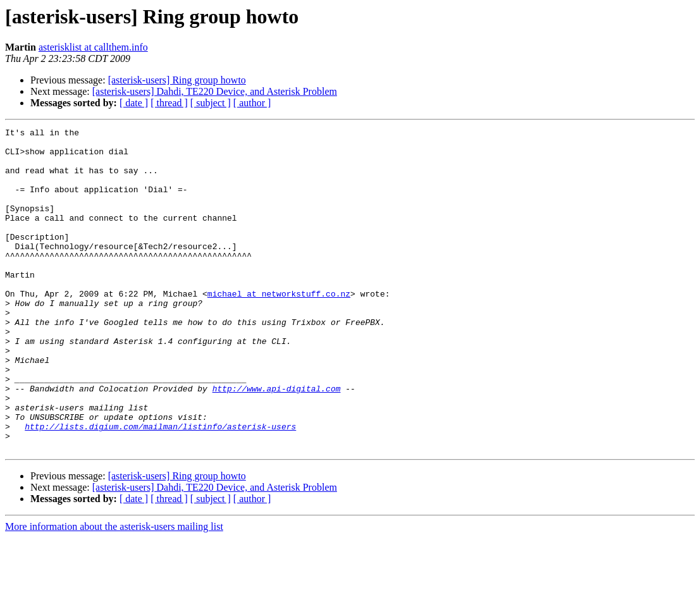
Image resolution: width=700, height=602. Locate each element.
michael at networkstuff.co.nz (279, 328)
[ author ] (252, 103)
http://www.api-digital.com (277, 441)
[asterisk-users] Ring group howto (177, 80)
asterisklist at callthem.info (93, 47)
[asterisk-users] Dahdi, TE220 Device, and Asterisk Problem (215, 91)
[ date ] (134, 103)
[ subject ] (211, 103)
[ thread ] (169, 103)
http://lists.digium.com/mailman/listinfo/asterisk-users (160, 487)
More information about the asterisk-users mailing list (114, 591)
